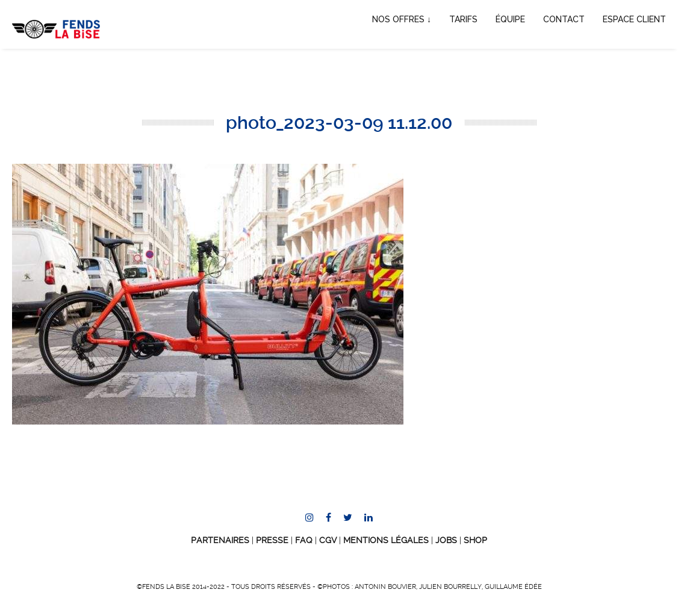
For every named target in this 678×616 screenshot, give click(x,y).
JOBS (446, 540)
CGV (328, 540)
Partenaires (220, 540)
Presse (272, 540)
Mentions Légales (386, 540)
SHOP (475, 540)
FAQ (304, 540)
